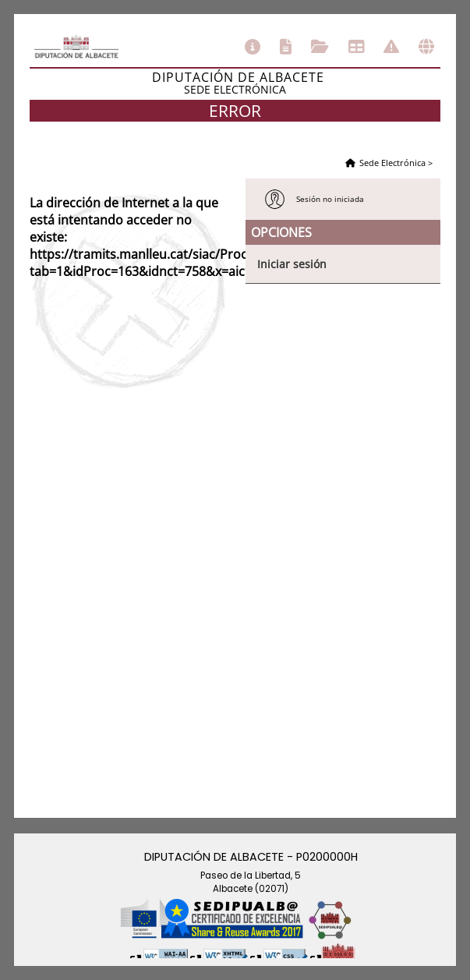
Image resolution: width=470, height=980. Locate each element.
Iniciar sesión (292, 264)
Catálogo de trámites (286, 47)
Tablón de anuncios (356, 47)
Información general (253, 47)
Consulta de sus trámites (320, 47)
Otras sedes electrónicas (426, 47)
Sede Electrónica (392, 163)
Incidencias (391, 47)
